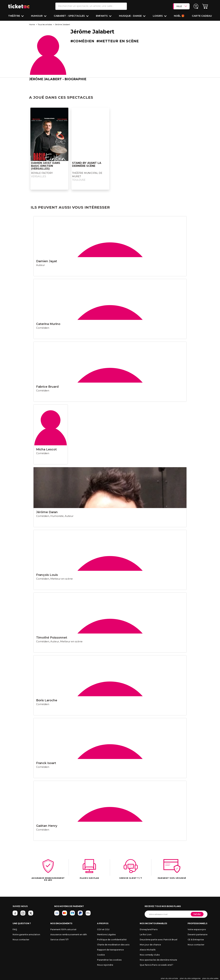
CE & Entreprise (196, 940)
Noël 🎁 (179, 16)
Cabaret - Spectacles (70, 16)
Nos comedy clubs (150, 955)
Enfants (102, 16)
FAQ (15, 929)
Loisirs (158, 16)
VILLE (182, 6)
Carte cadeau (202, 16)
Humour (37, 16)
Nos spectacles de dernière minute (158, 960)
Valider (197, 914)
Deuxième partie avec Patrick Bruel (159, 940)
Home (32, 24)
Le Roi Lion (146, 935)
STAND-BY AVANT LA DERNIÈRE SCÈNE (87, 164)
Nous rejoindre (105, 965)
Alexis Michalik (148, 950)
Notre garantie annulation (26, 935)
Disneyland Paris (149, 929)
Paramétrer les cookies (109, 960)
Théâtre (14, 16)
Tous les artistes (45, 24)
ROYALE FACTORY (42, 173)
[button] (205, 6)
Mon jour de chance (150, 945)
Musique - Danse (131, 16)
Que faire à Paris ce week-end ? (156, 965)
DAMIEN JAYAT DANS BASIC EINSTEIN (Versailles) (46, 166)
